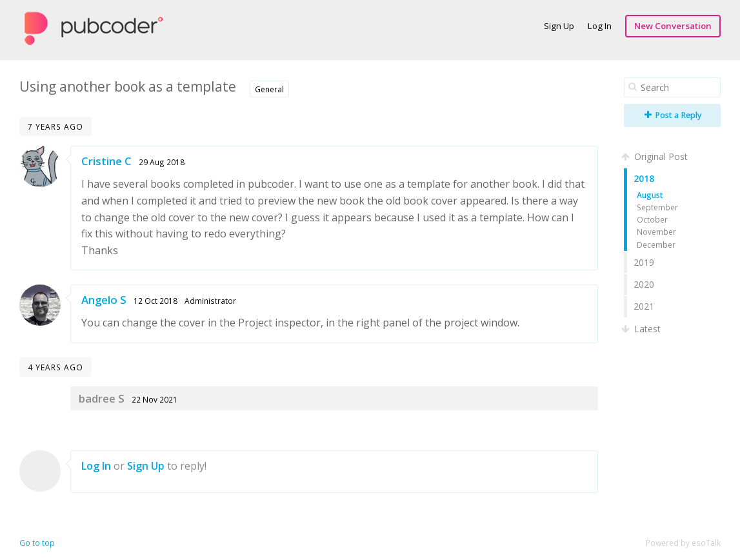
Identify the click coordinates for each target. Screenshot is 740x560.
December (656, 245)
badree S (102, 398)
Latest (642, 329)
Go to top (37, 543)
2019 (644, 262)
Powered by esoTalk (683, 543)
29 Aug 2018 (162, 162)
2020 (644, 284)
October (652, 219)
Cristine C (106, 161)
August (650, 195)
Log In (600, 26)
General (269, 89)
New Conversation (673, 26)
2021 (644, 306)
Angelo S (104, 300)
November (656, 232)
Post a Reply (673, 115)
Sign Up (559, 26)
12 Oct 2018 (155, 301)
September (657, 207)
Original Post (656, 156)
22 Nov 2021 (155, 399)
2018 (644, 178)
